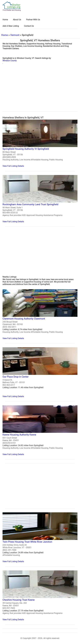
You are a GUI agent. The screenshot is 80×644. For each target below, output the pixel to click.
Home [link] (5, 20)
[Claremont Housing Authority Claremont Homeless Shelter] (40, 314)
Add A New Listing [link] (11, 26)
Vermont (15, 35)
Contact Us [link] (29, 26)
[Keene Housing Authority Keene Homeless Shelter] (40, 431)
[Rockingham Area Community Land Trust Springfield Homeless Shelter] (40, 199)
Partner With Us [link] (33, 20)
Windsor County (10, 61)
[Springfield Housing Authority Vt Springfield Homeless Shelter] (40, 143)
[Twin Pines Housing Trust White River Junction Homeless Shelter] (40, 538)
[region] (40, 91)
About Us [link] (17, 20)
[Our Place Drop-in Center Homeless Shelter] (40, 372)
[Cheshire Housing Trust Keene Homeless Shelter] (40, 596)
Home (5, 35)
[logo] (12, 6)
